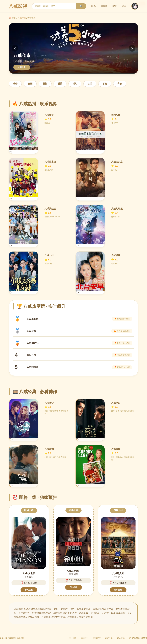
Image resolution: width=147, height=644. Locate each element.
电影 (93, 6)
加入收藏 (121, 638)
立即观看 (22, 67)
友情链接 (97, 638)
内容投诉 (109, 638)
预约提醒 (29, 590)
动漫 (124, 6)
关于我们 (73, 638)
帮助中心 (85, 638)
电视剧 (104, 6)
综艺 (115, 6)
